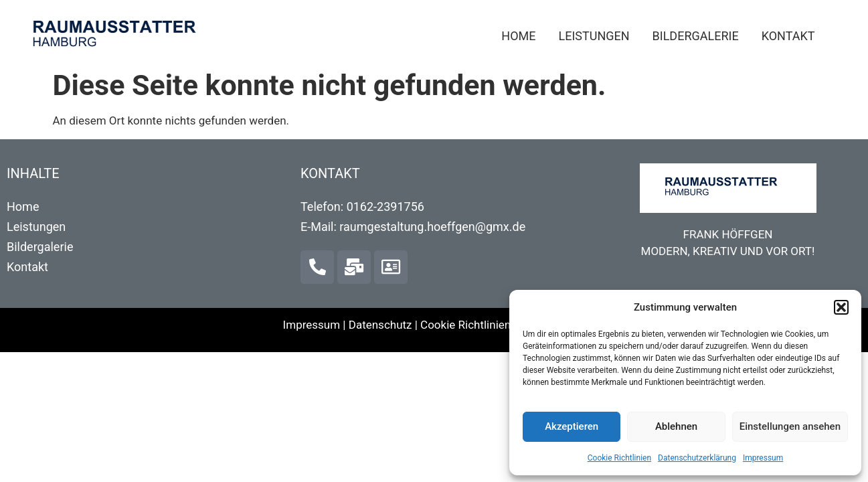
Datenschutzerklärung (697, 458)
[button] (841, 307)
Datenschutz (380, 325)
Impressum (763, 458)
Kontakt (788, 36)
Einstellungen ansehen (790, 426)
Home (518, 36)
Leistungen (594, 36)
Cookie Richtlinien (619, 458)
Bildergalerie (696, 36)
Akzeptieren (572, 426)
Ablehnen (676, 426)
